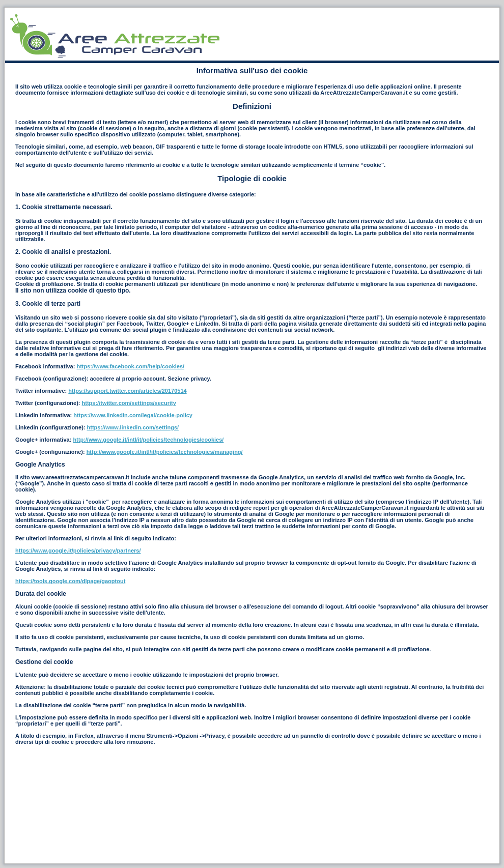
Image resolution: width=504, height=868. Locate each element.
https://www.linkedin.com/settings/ (133, 427)
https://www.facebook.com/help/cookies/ (130, 366)
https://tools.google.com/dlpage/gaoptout (70, 581)
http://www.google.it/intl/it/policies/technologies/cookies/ (148, 440)
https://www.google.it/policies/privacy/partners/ (78, 551)
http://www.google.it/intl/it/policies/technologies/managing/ (165, 452)
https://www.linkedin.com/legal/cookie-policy (133, 415)
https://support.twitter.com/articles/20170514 (127, 391)
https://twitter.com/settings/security (129, 403)
